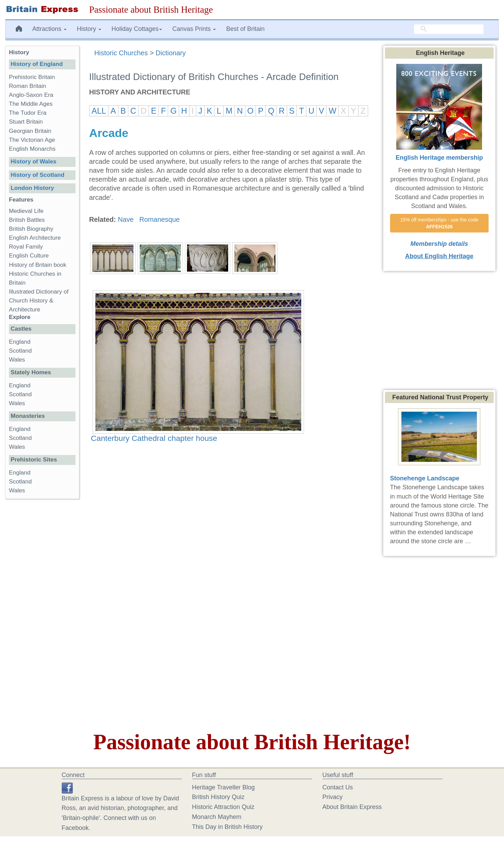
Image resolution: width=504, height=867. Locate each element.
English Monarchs (32, 149)
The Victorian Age (32, 140)
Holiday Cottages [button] (137, 29)
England (20, 342)
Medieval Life (26, 211)
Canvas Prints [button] (194, 29)
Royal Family (26, 247)
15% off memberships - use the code (440, 223)
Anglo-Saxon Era (31, 95)
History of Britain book (38, 265)
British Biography (31, 229)
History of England (37, 64)
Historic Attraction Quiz (223, 807)
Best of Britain (245, 29)
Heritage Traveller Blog (224, 787)
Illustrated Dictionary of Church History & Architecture (39, 301)
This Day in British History (227, 827)
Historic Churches (121, 53)
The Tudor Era (28, 113)
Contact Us (338, 787)
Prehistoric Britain (32, 77)
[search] (449, 29)
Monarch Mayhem (217, 817)
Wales (17, 360)
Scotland (20, 351)
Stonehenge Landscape (425, 478)
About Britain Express (352, 807)
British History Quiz (218, 797)
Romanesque (160, 219)
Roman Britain (27, 86)
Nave (126, 219)
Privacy (333, 797)
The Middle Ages (31, 104)
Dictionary (171, 53)
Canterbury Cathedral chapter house (154, 438)
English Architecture (35, 238)
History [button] (89, 29)
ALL (99, 111)
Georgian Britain (30, 131)
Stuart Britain (26, 122)
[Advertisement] (42, 610)
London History (32, 188)
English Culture (29, 256)
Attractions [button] (49, 29)
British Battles (27, 220)
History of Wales (33, 162)
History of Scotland (38, 175)
